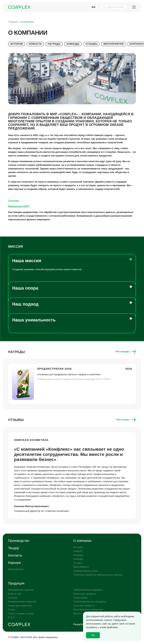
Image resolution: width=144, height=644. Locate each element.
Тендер (14, 548)
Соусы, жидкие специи (21, 614)
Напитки (13, 598)
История (17, 44)
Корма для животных (20, 606)
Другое (77, 614)
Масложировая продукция (88, 609)
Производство (19, 541)
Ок (93, 635)
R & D (11, 617)
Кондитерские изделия (21, 590)
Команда (73, 44)
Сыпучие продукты (84, 606)
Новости (35, 44)
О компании (82, 541)
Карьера (14, 563)
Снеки (12, 609)
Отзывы (92, 44)
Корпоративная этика (85, 571)
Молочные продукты (85, 594)
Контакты (15, 555)
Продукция (16, 583)
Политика (14, 201)
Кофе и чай (14, 594)
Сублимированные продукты (90, 602)
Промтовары (81, 598)
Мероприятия (114, 44)
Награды (54, 44)
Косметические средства (22, 602)
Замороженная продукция (88, 590)
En (94, 7)
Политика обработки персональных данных (98, 575)
